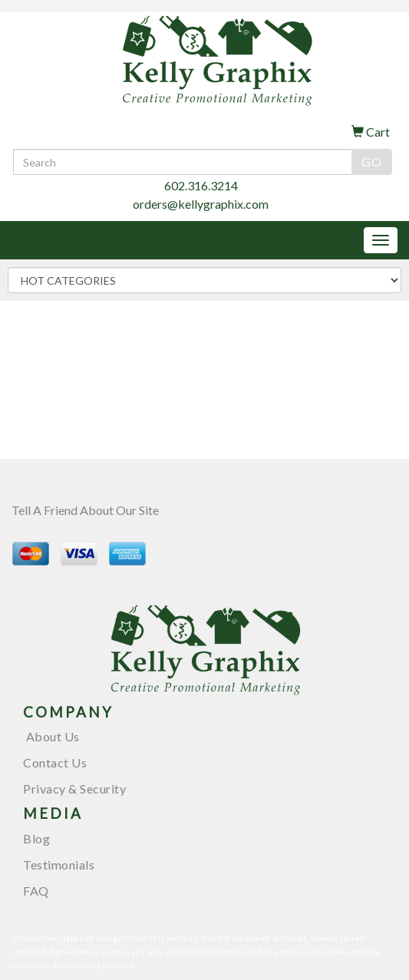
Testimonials (59, 865)
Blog (36, 838)
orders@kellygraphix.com (201, 204)
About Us (51, 736)
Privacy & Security (74, 789)
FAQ (36, 891)
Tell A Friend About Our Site (85, 510)
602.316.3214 (201, 185)
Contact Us (55, 762)
